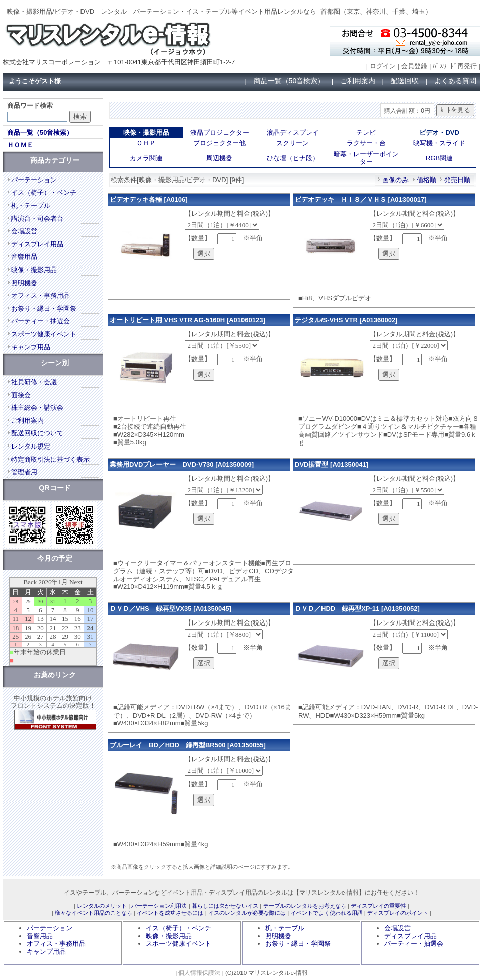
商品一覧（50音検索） (289, 81)
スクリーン (293, 143)
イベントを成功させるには (170, 913)
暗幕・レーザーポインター (366, 158)
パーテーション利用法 (159, 906)
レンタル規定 (31, 446)
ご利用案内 (358, 81)
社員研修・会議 (34, 382)
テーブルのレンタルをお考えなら (305, 906)
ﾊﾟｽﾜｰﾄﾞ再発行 (455, 66)
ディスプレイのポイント (398, 913)
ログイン (383, 66)
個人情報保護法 (199, 973)
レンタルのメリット (102, 906)
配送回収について (37, 433)
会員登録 (414, 66)
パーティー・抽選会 (41, 321)
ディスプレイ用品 (37, 244)
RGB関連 (439, 158)
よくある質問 (455, 81)
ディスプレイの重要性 (378, 906)
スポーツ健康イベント (44, 334)
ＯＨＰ (146, 143)
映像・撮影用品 (34, 270)
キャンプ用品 (31, 347)
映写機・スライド (439, 143)
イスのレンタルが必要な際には (247, 913)
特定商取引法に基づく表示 (50, 459)
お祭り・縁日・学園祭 (44, 308)
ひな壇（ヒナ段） (293, 158)
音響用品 (24, 257)
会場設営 (24, 231)
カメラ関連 (146, 158)
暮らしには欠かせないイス (225, 906)
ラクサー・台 (366, 143)
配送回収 (405, 81)
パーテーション (34, 180)
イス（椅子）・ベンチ (44, 192)
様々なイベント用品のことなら (94, 913)
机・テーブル (31, 205)
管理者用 (24, 472)
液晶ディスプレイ (293, 132)
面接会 (21, 395)
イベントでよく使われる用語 (327, 913)
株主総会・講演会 (37, 408)
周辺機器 (219, 158)
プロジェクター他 (219, 143)
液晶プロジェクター (220, 132)
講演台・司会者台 (37, 218)
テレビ (366, 132)
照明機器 (24, 283)
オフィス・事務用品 (41, 295)
